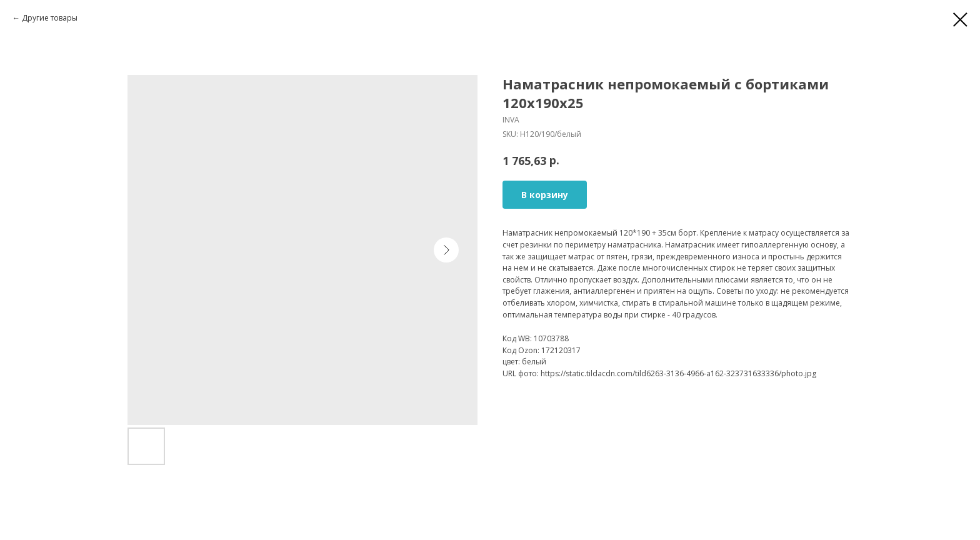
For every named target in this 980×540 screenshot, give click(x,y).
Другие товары (50, 18)
